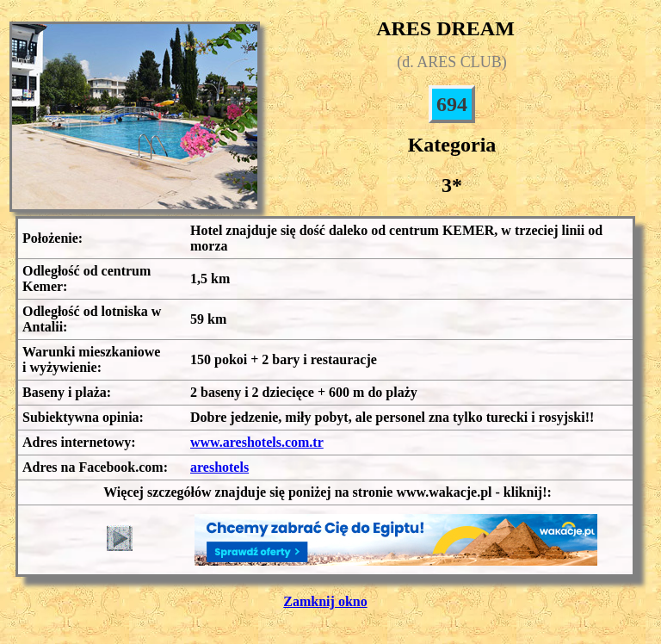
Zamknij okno (325, 601)
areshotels (219, 467)
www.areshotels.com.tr (257, 442)
